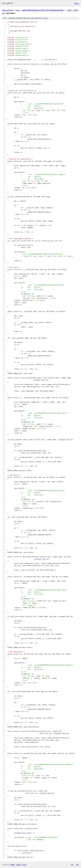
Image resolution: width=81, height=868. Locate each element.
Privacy (18, 865)
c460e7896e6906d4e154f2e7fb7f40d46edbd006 (43, 10)
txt (72, 865)
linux (18, 10)
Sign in (77, 3)
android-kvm (8, 10)
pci (3, 13)
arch (70, 10)
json (77, 865)
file (45, 18)
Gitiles (13, 865)
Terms (24, 865)
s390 (75, 10)
